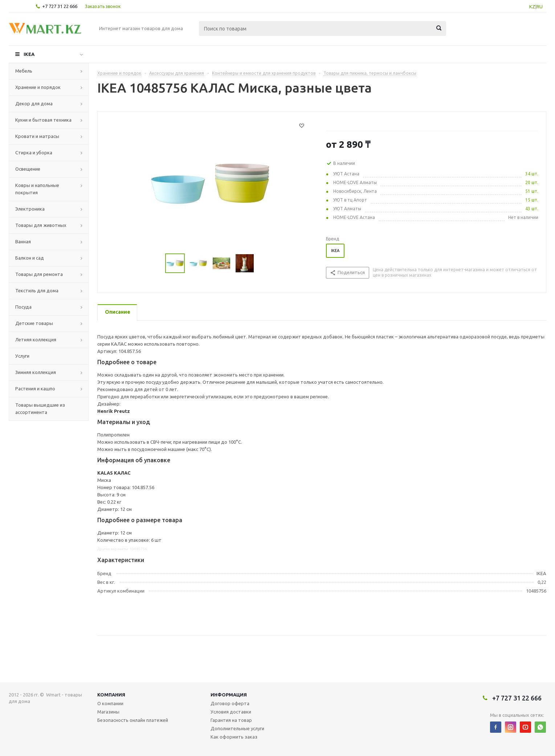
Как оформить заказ (234, 737)
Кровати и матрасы (37, 136)
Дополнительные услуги (237, 728)
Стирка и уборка (34, 153)
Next (263, 263)
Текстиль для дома (37, 290)
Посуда (23, 307)
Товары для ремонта (39, 274)
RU (540, 7)
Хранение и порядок (38, 87)
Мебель (24, 71)
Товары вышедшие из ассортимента (40, 409)
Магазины (108, 712)
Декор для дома (34, 103)
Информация (229, 695)
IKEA (29, 54)
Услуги (22, 356)
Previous (157, 263)
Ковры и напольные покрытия (37, 189)
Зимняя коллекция (36, 372)
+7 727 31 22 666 (60, 6)
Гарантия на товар (231, 720)
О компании (110, 703)
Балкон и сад (30, 258)
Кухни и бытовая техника (43, 120)
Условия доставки (231, 712)
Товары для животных (41, 225)
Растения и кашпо (35, 389)
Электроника (30, 209)
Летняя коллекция (36, 340)
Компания (111, 695)
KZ (532, 7)
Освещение (28, 169)
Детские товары (34, 323)
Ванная (23, 241)
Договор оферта (230, 703)
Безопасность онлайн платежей (133, 720)
